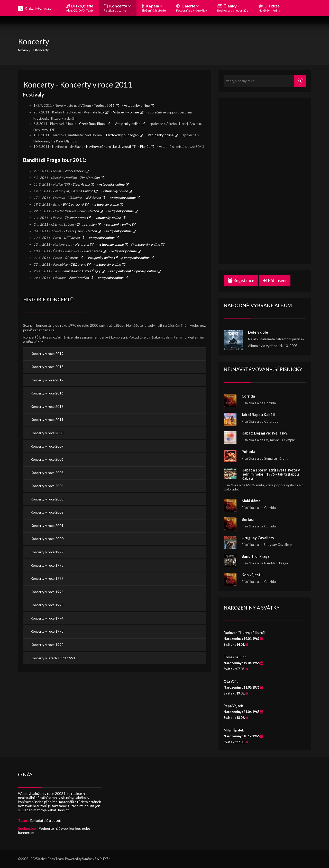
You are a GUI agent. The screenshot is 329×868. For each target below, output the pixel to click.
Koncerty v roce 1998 (47, 565)
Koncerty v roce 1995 (47, 605)
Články (233, 8)
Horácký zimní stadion (80, 231)
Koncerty (117, 8)
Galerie (191, 8)
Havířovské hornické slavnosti (108, 147)
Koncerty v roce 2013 (47, 407)
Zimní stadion (74, 171)
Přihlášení (275, 280)
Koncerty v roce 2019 (47, 354)
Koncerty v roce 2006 (47, 459)
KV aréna (82, 244)
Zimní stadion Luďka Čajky (81, 271)
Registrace (241, 280)
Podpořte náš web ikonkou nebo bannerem (54, 830)
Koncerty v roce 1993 (47, 631)
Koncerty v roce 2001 (47, 526)
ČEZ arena (72, 238)
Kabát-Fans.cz (38, 8)
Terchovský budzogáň (122, 135)
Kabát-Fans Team (51, 859)
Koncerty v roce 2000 (47, 539)
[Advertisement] (262, 180)
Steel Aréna (81, 184)
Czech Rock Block (92, 124)
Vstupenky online (137, 105)
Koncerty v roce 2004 (47, 486)
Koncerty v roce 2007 (47, 446)
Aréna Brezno (83, 191)
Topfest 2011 (104, 105)
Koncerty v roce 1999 (47, 552)
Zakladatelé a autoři (45, 820)
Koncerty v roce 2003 (47, 499)
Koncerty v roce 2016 (47, 393)
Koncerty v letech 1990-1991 (53, 658)
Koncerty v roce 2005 (47, 473)
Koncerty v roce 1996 (47, 592)
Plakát (145, 147)
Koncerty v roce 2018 (47, 367)
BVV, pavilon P (73, 204)
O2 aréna (71, 258)
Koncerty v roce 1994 (47, 618)
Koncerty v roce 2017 (47, 380)
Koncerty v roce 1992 (47, 645)
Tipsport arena (75, 218)
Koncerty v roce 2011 (47, 420)
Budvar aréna (92, 251)
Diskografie (80, 8)
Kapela (154, 8)
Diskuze (269, 8)
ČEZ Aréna (93, 198)
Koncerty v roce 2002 (47, 512)
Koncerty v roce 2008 (47, 433)
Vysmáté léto (94, 112)
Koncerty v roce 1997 (47, 578)
